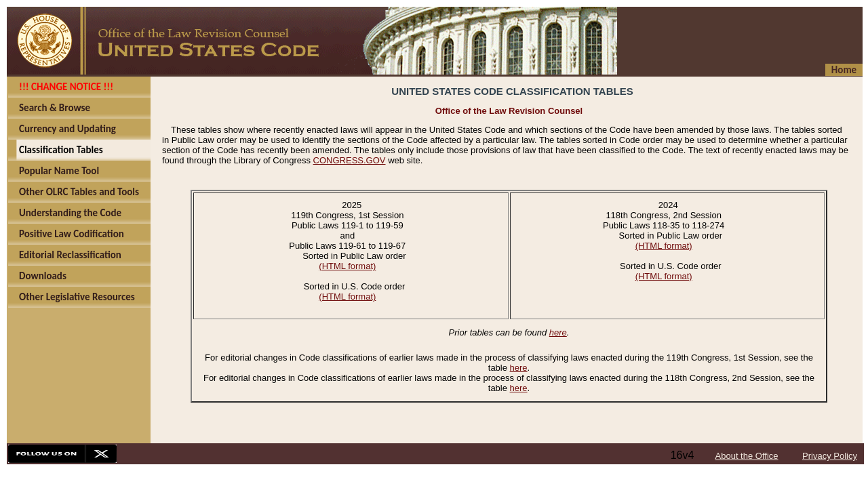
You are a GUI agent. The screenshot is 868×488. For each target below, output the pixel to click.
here (558, 332)
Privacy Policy (830, 456)
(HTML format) (347, 266)
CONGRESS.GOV (350, 160)
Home (844, 70)
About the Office (747, 456)
